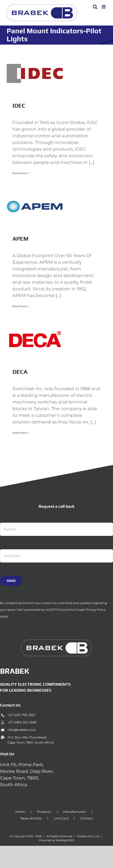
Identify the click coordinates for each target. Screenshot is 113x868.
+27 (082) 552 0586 (22, 722)
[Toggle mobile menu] (104, 7)
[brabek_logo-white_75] (56, 642)
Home (20, 812)
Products (44, 812)
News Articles (31, 818)
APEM (20, 239)
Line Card (61, 818)
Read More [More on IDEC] (20, 173)
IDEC (19, 106)
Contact (87, 818)
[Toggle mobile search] (95, 7)
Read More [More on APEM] (20, 306)
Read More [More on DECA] (20, 433)
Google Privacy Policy (90, 610)
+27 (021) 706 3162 (21, 715)
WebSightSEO (65, 840)
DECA (20, 372)
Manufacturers (75, 812)
